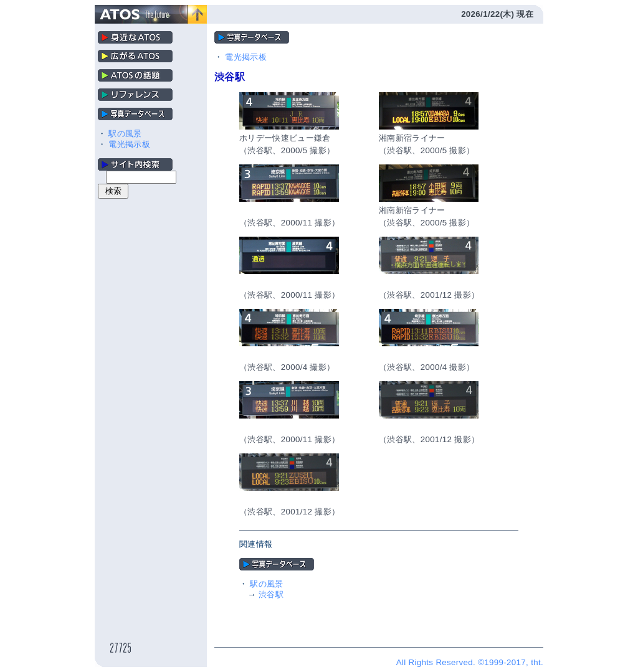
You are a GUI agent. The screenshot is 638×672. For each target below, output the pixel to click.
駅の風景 (125, 134)
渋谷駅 (271, 594)
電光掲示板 (129, 144)
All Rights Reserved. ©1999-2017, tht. (470, 662)
